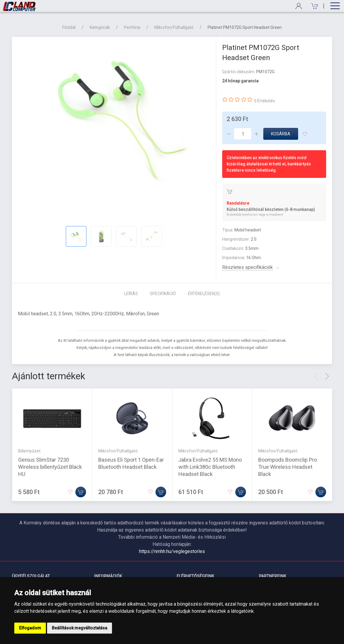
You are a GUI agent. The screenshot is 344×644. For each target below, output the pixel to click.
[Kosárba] (81, 492)
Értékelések (204, 294)
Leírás (131, 294)
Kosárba (281, 134)
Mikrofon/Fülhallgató (174, 27)
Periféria (132, 27)
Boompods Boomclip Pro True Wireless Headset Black (288, 467)
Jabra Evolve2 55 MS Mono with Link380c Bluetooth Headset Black (210, 467)
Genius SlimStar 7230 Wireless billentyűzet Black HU (50, 467)
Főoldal (69, 27)
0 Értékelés (264, 101)
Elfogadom (30, 628)
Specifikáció (163, 294)
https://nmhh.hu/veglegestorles (172, 551)
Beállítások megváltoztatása (80, 628)
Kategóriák (100, 27)
